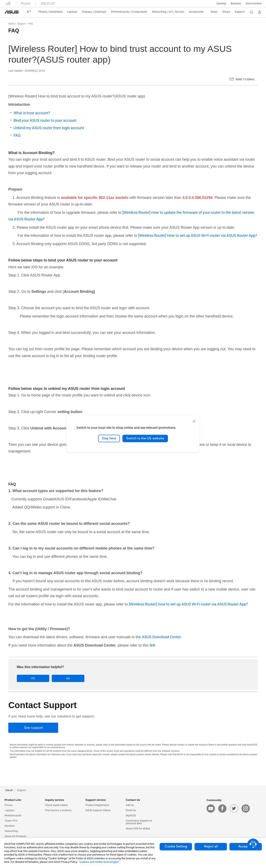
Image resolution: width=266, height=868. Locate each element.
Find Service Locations (58, 810)
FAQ (31, 24)
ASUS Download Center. (162, 637)
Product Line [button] (13, 800)
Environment (254, 4)
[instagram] (246, 808)
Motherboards (13, 815)
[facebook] (222, 808)
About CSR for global (138, 828)
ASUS (11, 24)
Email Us (131, 810)
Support (21, 24)
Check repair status (56, 805)
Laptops (9, 810)
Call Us (130, 805)
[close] (194, 421)
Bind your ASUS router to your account (45, 120)
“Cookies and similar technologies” (99, 862)
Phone (9, 805)
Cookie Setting (176, 846)
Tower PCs (11, 821)
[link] (12, 12)
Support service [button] (96, 800)
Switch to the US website (145, 438)
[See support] (33, 728)
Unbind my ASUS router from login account (49, 128)
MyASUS (131, 815)
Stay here (109, 438)
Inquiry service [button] (54, 800)
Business (236, 4)
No (58, 678)
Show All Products (15, 836)
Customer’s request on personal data (139, 822)
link (152, 645)
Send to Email (245, 79)
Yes (30, 678)
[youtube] (211, 808)
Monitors (10, 826)
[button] (221, 4)
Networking (11, 831)
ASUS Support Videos (98, 810)
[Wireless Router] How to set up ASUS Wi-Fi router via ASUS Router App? (198, 235)
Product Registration (97, 805)
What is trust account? (32, 113)
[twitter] (234, 808)
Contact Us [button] (133, 800)
